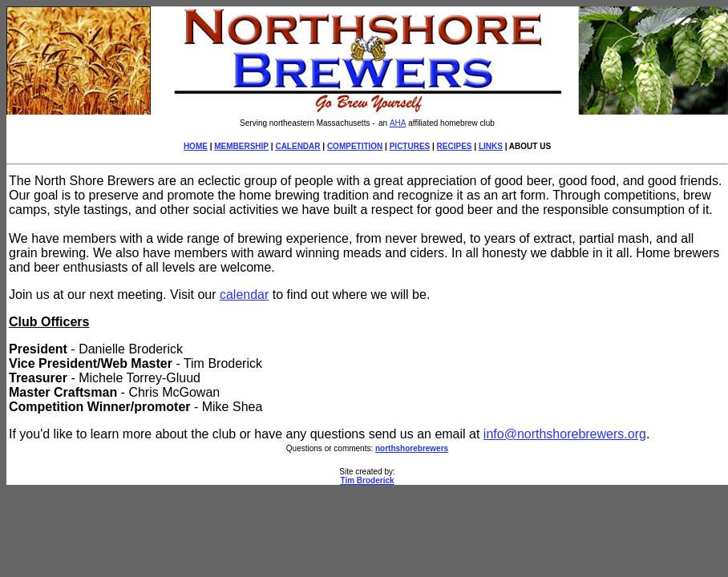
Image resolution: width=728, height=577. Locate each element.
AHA (398, 123)
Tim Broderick (367, 480)
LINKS (491, 146)
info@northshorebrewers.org (565, 434)
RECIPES (455, 146)
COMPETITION (355, 146)
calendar (244, 295)
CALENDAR (297, 146)
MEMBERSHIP (241, 146)
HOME (196, 146)
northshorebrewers (412, 448)
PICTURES (410, 146)
